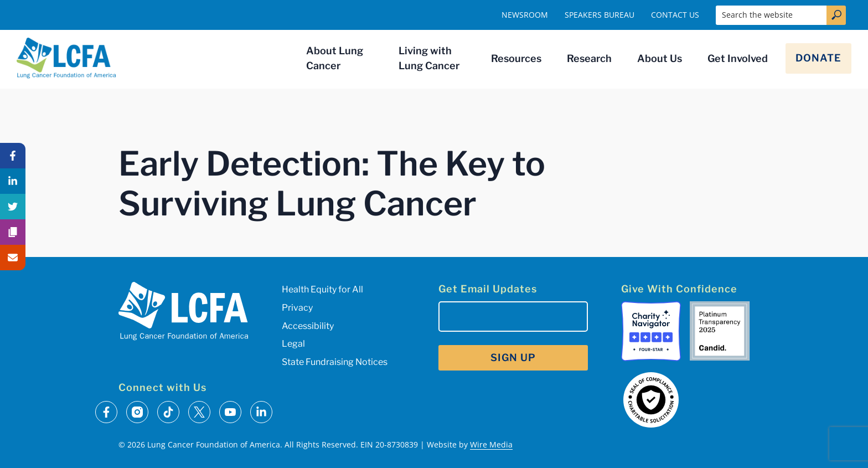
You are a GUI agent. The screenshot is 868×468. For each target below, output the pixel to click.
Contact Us (675, 15)
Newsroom (525, 15)
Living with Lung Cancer (429, 58)
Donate (818, 58)
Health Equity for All (322, 289)
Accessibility (308, 326)
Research (589, 58)
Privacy (297, 308)
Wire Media (491, 444)
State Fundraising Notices (335, 362)
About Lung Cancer (335, 58)
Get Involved (738, 58)
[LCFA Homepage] (66, 58)
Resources (516, 58)
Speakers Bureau (600, 15)
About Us (660, 58)
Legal (293, 344)
